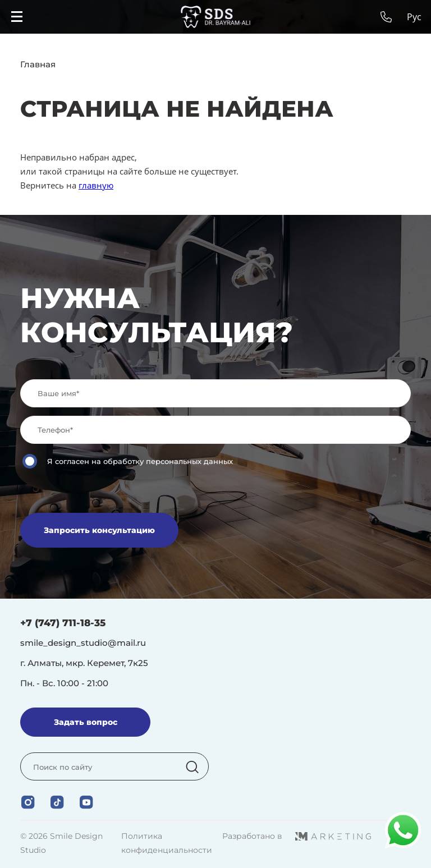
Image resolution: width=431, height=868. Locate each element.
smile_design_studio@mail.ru (83, 643)
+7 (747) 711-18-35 (63, 623)
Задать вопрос (86, 722)
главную (96, 185)
